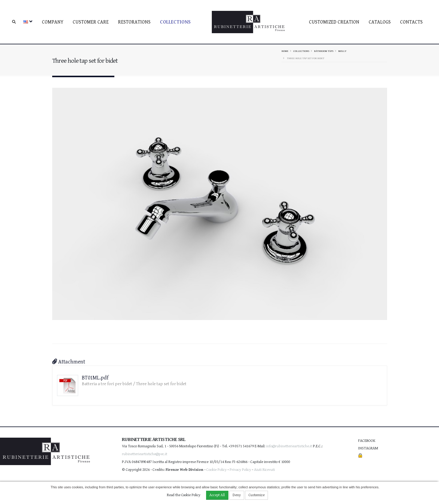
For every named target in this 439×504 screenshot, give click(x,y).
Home (285, 51)
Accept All (217, 495)
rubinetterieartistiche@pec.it (145, 454)
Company (53, 22)
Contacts (411, 22)
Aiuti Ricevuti (264, 470)
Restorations (134, 22)
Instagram (368, 448)
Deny (237, 495)
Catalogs (380, 22)
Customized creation (334, 22)
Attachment (69, 362)
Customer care (91, 22)
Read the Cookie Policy (184, 495)
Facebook (367, 441)
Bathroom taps (324, 51)
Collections (175, 22)
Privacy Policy (240, 470)
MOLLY (342, 51)
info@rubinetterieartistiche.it (289, 446)
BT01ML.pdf (95, 378)
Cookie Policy (216, 470)
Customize (257, 495)
